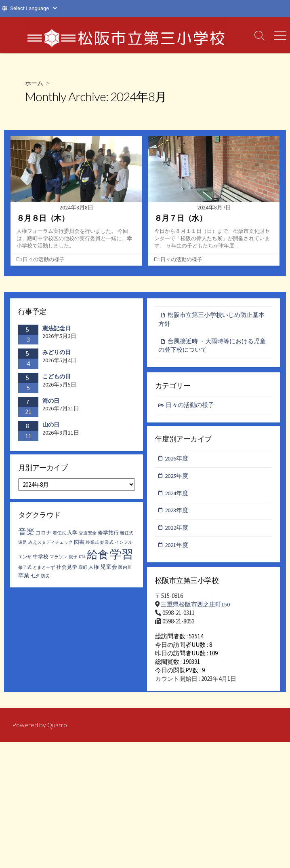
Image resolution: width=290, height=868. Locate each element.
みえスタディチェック (50, 545)
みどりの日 (57, 353)
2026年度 (177, 460)
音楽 (26, 534)
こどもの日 (57, 377)
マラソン (59, 560)
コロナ (43, 535)
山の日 (51, 425)
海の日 (51, 401)
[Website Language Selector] (33, 8)
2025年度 (177, 478)
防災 (45, 579)
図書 (79, 545)
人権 (94, 570)
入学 (72, 535)
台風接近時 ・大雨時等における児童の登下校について (212, 347)
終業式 (92, 545)
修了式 (25, 570)
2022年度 (177, 531)
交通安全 (88, 536)
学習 (122, 557)
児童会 (109, 570)
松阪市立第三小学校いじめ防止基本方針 (211, 321)
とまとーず (44, 570)
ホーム (35, 83)
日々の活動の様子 (44, 260)
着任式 (59, 536)
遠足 (23, 545)
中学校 (41, 559)
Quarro (57, 733)
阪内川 (125, 570)
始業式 (107, 545)
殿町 (83, 570)
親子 (73, 560)
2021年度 (177, 548)
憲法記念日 (57, 329)
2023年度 (177, 513)
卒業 (24, 578)
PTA (82, 560)
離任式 (127, 536)
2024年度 (177, 495)
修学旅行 (108, 535)
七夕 (35, 579)
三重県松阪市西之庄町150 (195, 607)
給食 (98, 557)
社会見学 (67, 570)
